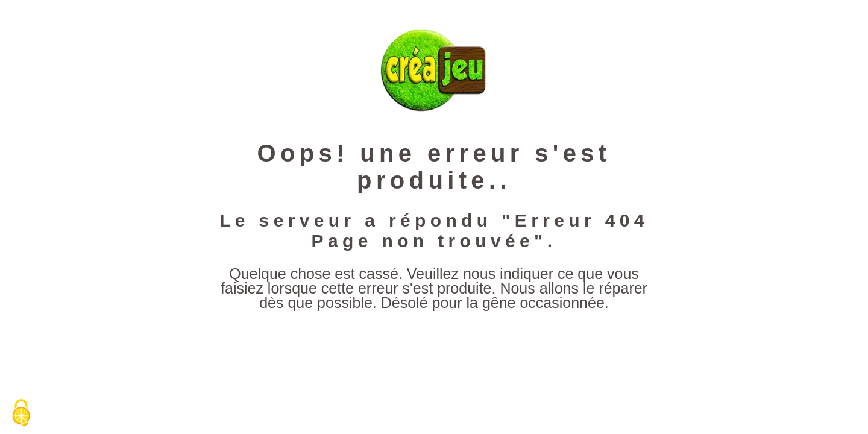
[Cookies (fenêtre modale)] (21, 414)
